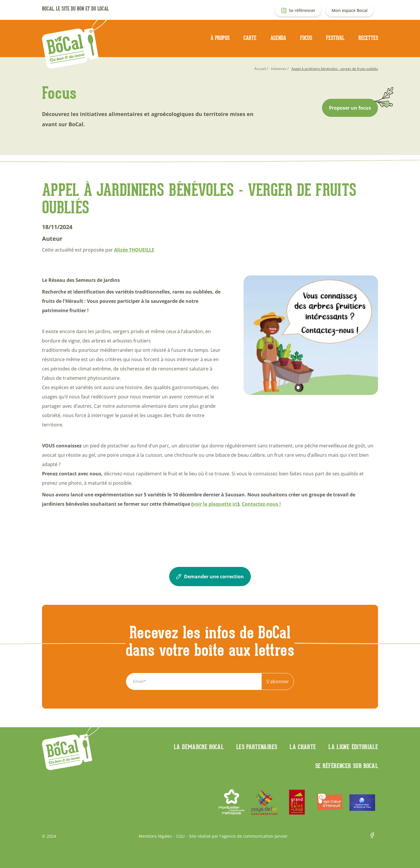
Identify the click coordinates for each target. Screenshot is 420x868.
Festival (335, 38)
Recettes (368, 38)
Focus (306, 38)
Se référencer (302, 10)
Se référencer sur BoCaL (347, 766)
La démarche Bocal (199, 747)
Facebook (374, 836)
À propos (220, 38)
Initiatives (279, 69)
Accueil (260, 69)
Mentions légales (155, 836)
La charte (303, 747)
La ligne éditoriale (353, 747)
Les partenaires (257, 747)
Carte (250, 38)
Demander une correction (210, 577)
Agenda (278, 38)
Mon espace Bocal (350, 10)
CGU (180, 836)
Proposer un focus (350, 108)
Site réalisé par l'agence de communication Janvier (238, 836)
